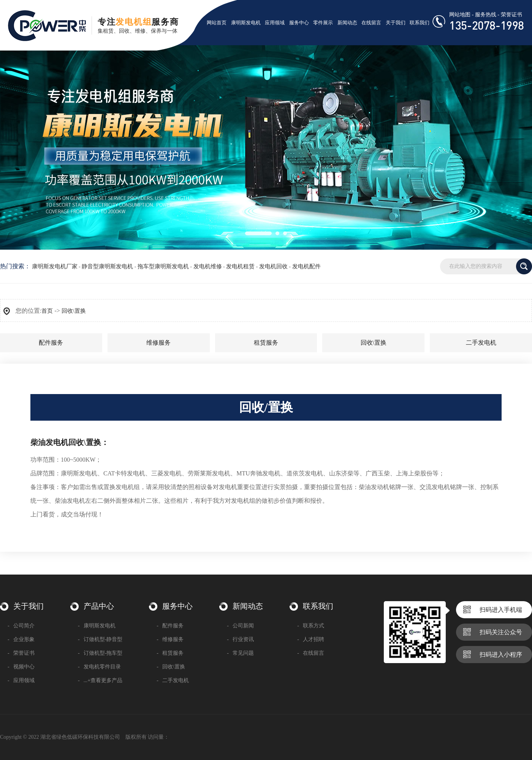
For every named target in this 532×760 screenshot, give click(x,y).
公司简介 (21, 626)
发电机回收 (273, 266)
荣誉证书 (511, 15)
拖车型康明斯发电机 (163, 266)
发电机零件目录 (99, 667)
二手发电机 (481, 343)
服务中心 (299, 23)
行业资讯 (240, 639)
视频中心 (21, 667)
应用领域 (275, 23)
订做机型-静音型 (100, 639)
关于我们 (396, 23)
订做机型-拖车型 (100, 653)
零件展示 (323, 23)
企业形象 (21, 639)
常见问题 (240, 653)
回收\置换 (74, 311)
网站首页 (217, 23)
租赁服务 (266, 343)
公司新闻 (240, 626)
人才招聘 (311, 639)
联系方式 (311, 626)
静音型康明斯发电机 (107, 266)
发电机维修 (208, 266)
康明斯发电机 (246, 23)
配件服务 (51, 343)
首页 (47, 311)
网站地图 (460, 15)
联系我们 (420, 23)
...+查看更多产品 (100, 680)
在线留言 (371, 23)
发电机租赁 (240, 266)
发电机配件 (306, 266)
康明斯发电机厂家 (55, 266)
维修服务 (158, 343)
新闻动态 (347, 23)
